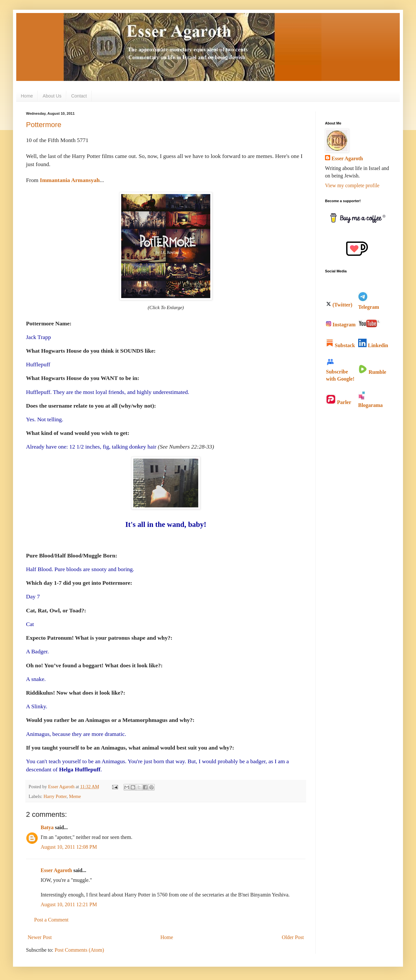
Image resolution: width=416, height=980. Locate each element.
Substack (340, 345)
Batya (47, 827)
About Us (52, 96)
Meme (75, 796)
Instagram (341, 325)
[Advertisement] (351, 517)
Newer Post (40, 937)
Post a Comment (51, 920)
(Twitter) (339, 305)
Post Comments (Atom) (79, 950)
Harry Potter (55, 796)
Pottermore (44, 125)
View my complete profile (352, 185)
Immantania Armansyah (70, 180)
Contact (79, 96)
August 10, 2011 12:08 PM (69, 847)
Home (27, 96)
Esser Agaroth (56, 870)
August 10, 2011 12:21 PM (69, 904)
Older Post (293, 937)
